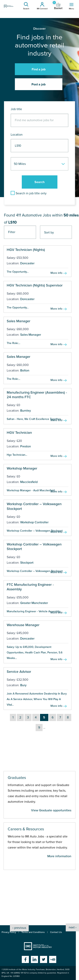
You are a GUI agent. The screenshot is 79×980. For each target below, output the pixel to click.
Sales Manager (19, 321)
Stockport (27, 563)
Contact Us (56, 932)
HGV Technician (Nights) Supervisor (35, 285)
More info (56, 273)
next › (73, 927)
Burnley (26, 411)
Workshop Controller (34, 522)
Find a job (39, 69)
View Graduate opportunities (51, 810)
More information (59, 856)
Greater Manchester (34, 603)
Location (17, 135)
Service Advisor (19, 672)
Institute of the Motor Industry (38, 946)
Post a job (39, 84)
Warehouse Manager (23, 625)
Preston (26, 446)
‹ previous (19, 928)
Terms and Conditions (33, 932)
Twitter (44, 959)
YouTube (53, 959)
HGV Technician (19, 433)
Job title (16, 109)
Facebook (25, 959)
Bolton (25, 370)
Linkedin (34, 959)
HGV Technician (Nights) (26, 250)
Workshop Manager (22, 468)
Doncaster (27, 263)
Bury (23, 685)
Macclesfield (29, 482)
